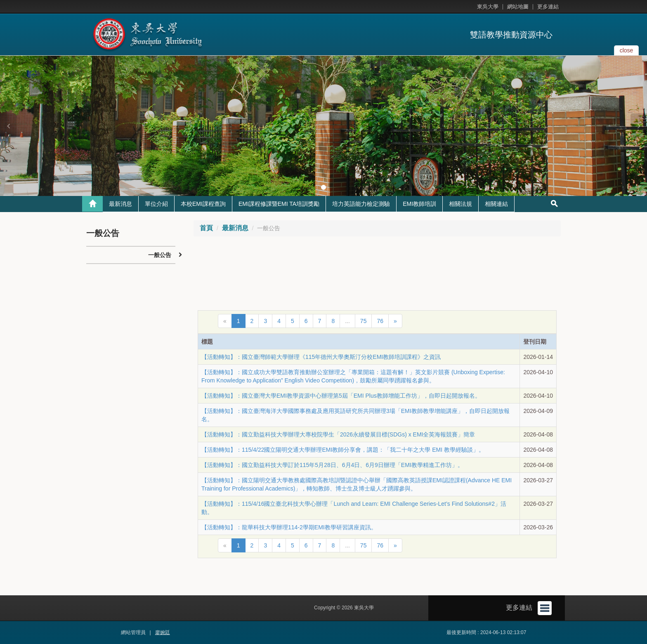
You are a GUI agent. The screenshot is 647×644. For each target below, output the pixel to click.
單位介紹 (156, 204)
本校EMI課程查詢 (203, 204)
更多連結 (548, 7)
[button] (8, 126)
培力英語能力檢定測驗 (361, 204)
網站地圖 (518, 7)
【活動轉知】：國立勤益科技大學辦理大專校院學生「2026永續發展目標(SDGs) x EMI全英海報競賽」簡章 (338, 434)
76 (380, 321)
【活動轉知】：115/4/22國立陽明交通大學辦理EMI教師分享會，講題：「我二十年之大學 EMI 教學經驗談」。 (343, 450)
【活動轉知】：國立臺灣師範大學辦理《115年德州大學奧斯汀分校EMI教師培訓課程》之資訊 (321, 357)
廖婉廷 (163, 632)
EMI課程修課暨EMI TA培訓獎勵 (279, 204)
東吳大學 (488, 7)
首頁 (206, 228)
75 (364, 321)
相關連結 (496, 204)
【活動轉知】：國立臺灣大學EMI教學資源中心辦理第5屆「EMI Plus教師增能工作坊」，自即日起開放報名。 (341, 396)
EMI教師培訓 (419, 204)
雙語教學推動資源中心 (511, 35)
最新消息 (120, 204)
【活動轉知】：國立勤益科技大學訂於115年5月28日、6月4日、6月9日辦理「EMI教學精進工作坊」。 (332, 465)
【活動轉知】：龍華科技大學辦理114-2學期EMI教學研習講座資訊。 (289, 527)
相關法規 (460, 204)
